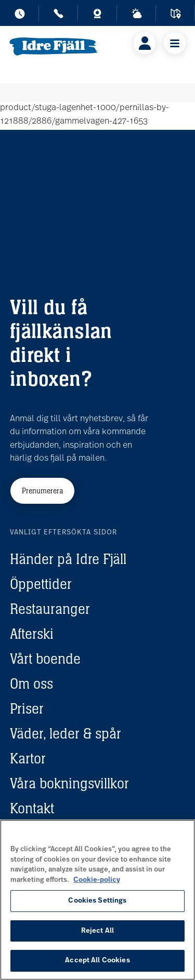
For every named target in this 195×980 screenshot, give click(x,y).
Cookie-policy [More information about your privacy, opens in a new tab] (97, 880)
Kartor (28, 758)
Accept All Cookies (97, 961)
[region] (97, 900)
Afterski (32, 634)
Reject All (97, 931)
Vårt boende (45, 659)
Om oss (31, 683)
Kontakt (32, 808)
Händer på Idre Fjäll (68, 559)
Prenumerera (42, 491)
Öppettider (41, 584)
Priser (27, 708)
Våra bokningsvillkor (69, 783)
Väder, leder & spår (66, 733)
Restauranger (50, 609)
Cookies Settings (97, 901)
